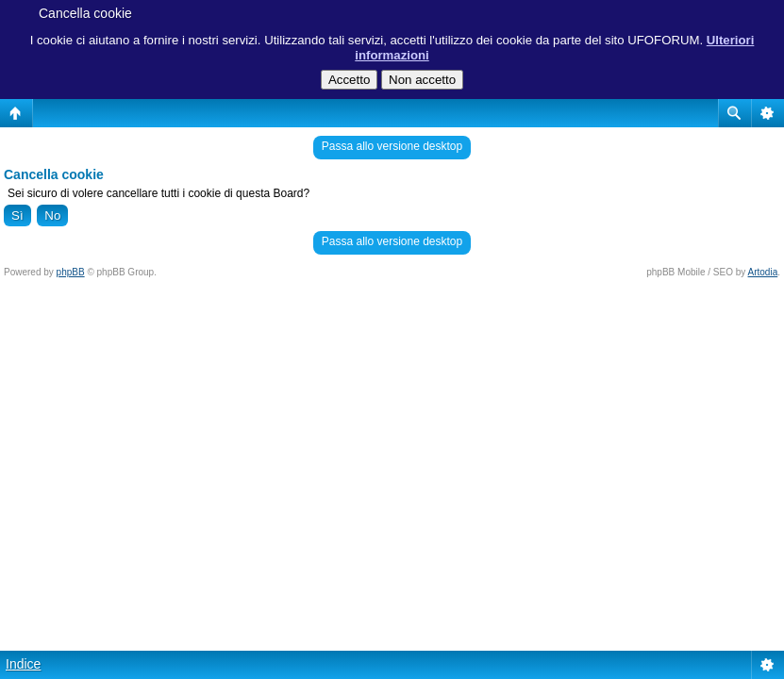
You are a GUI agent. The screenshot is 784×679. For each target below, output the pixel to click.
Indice (23, 664)
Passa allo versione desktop (392, 146)
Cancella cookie (85, 13)
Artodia (763, 272)
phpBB (71, 272)
